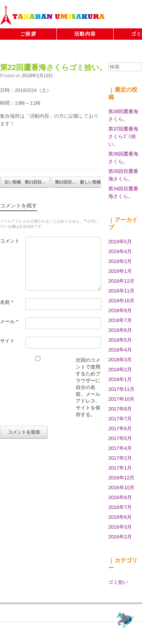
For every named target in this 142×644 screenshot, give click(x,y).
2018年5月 (120, 340)
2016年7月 (120, 507)
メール (9, 321)
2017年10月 (121, 399)
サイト (7, 341)
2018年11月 (121, 291)
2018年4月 (120, 350)
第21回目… (25, 182)
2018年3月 (120, 360)
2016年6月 (120, 517)
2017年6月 (120, 429)
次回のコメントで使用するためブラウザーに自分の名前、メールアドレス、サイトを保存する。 (88, 387)
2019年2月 (120, 261)
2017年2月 (120, 458)
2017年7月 (120, 419)
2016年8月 (120, 497)
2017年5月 (120, 438)
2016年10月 (121, 488)
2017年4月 (120, 448)
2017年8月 (120, 409)
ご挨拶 (28, 34)
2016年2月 (120, 537)
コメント (10, 241)
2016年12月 (121, 478)
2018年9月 (120, 310)
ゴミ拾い (118, 582)
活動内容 (85, 34)
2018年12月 (121, 281)
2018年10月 (121, 301)
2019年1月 (120, 271)
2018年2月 (120, 369)
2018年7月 (120, 320)
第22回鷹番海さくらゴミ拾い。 (53, 67)
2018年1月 (120, 379)
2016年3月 (120, 527)
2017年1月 (120, 468)
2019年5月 (120, 242)
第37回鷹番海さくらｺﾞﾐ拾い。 (123, 136)
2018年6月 (120, 330)
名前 (7, 302)
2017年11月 (121, 389)
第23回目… (78, 182)
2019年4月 (120, 251)
